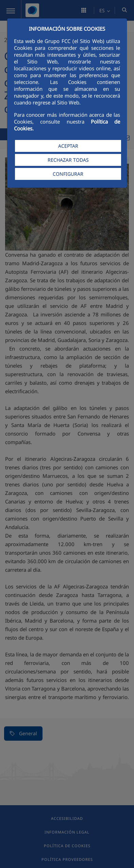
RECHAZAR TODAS (68, 160)
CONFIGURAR (68, 174)
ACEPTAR (68, 146)
